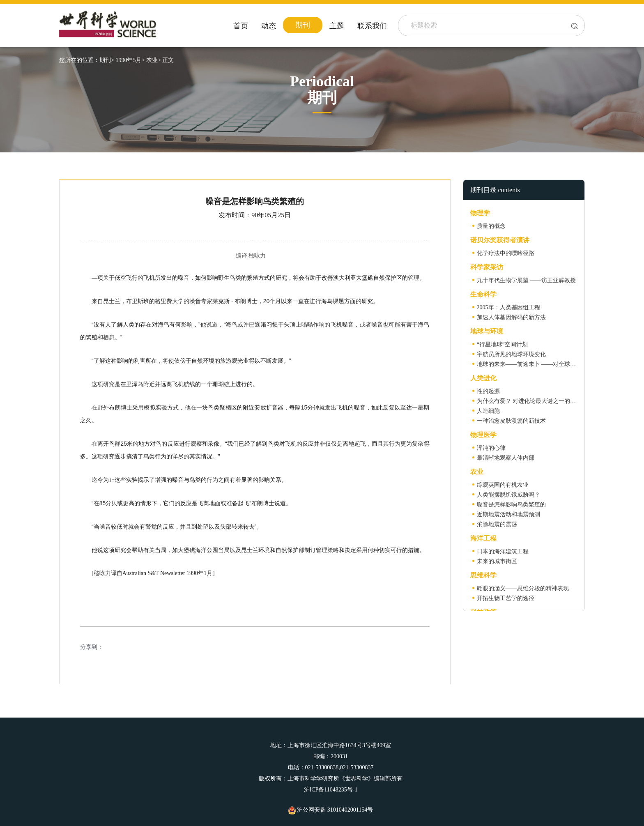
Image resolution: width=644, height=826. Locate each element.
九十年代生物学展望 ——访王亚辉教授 (527, 280)
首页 (241, 26)
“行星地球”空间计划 (502, 344)
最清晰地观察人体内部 (506, 458)
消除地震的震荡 (497, 524)
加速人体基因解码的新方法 (511, 317)
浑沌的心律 (491, 448)
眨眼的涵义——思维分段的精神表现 (523, 588)
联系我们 (372, 26)
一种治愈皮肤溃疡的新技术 (511, 421)
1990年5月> (130, 60)
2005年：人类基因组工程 (508, 307)
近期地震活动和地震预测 (508, 514)
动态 (269, 26)
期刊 (303, 25)
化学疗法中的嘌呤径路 (506, 253)
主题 (337, 26)
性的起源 (488, 391)
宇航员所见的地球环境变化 (511, 354)
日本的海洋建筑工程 (503, 551)
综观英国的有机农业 (503, 485)
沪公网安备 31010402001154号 (331, 810)
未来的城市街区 (497, 561)
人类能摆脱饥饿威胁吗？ (508, 495)
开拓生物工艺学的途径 (506, 598)
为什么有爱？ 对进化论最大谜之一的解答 (529, 401)
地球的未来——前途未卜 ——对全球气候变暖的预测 (544, 364)
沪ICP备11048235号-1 (331, 790)
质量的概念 (491, 226)
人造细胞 (488, 411)
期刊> (107, 60)
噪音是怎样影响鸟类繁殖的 (511, 505)
